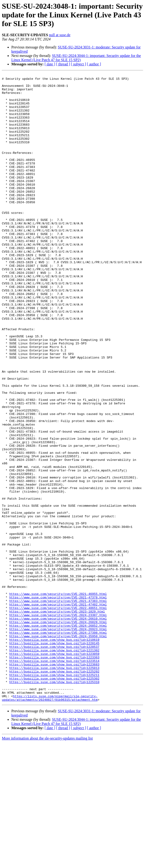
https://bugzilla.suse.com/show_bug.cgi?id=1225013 (54, 787)
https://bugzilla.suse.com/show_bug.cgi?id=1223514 (54, 779)
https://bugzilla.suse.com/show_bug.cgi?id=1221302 (54, 766)
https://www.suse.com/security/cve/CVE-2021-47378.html (58, 702)
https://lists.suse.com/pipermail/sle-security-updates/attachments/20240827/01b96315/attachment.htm (50, 823)
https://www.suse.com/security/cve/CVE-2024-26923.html (58, 741)
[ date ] (50, 64)
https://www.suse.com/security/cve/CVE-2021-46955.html (58, 698)
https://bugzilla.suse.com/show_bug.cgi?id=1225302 (54, 800)
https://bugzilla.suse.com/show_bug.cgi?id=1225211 (54, 796)
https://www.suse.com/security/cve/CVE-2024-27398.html (58, 745)
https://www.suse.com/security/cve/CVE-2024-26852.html (58, 736)
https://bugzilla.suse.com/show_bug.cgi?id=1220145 (54, 757)
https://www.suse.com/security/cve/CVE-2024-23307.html (58, 724)
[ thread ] (63, 64)
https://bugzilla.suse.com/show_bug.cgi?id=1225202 (54, 791)
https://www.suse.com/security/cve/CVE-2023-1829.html (57, 719)
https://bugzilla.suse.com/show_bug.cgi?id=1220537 (54, 762)
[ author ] (94, 64)
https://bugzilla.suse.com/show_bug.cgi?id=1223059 (54, 770)
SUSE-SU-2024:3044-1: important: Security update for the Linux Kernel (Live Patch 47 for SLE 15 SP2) (76, 58)
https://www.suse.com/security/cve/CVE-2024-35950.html (58, 749)
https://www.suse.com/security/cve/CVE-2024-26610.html (58, 728)
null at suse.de (60, 35)
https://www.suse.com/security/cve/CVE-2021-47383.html (58, 707)
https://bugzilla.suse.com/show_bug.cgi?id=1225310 (54, 804)
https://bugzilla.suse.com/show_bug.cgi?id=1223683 (54, 783)
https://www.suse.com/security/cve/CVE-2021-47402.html (58, 711)
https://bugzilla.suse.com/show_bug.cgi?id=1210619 (54, 753)
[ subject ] (79, 64)
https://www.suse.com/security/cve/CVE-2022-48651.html (58, 715)
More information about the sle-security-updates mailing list (47, 864)
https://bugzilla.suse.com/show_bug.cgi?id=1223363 (54, 774)
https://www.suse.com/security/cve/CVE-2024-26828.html (58, 732)
